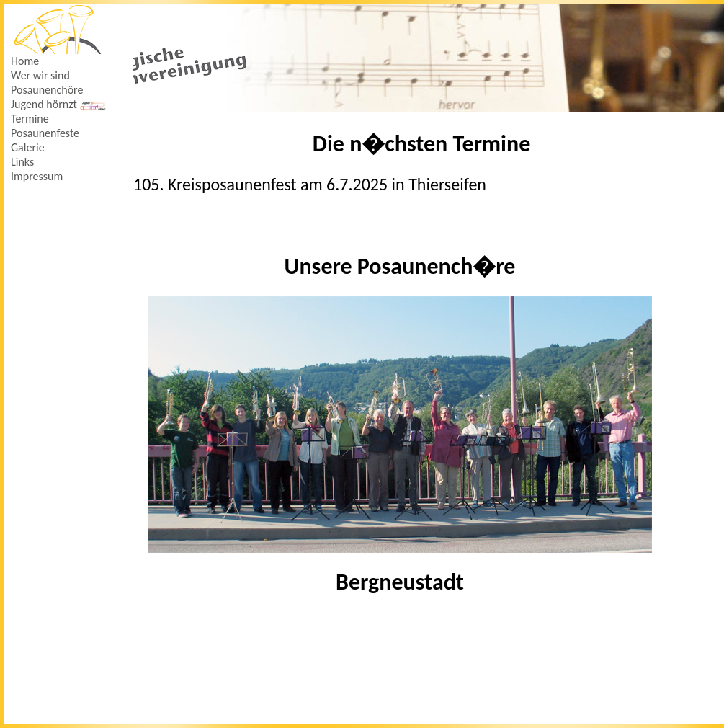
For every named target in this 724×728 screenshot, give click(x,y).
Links (22, 162)
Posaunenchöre (47, 90)
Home (25, 61)
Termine (30, 119)
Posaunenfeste (45, 133)
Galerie (28, 147)
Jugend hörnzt (59, 104)
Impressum (37, 176)
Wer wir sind (40, 75)
